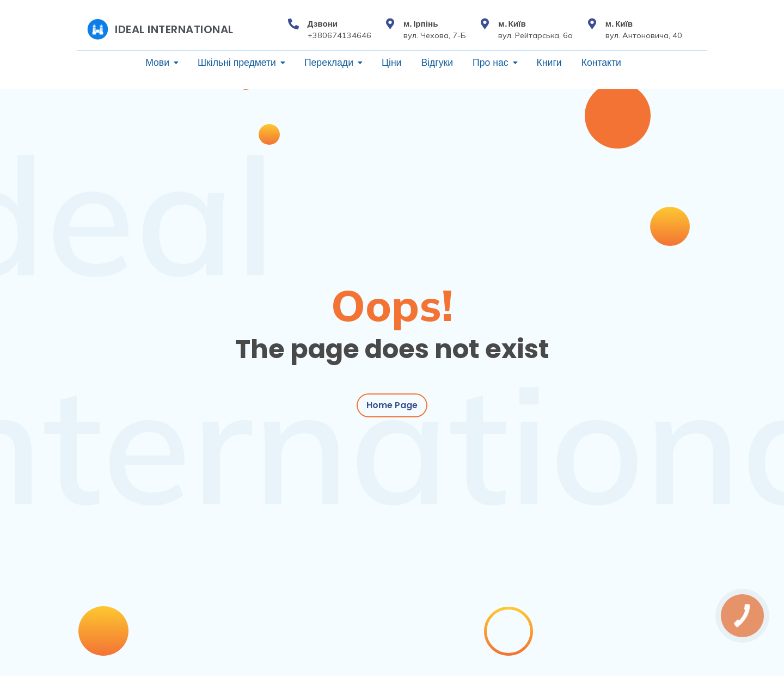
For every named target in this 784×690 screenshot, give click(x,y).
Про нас (491, 63)
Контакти (601, 63)
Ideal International (174, 29)
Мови (157, 63)
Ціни (391, 63)
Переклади (329, 63)
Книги (549, 63)
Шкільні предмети (237, 63)
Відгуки (437, 63)
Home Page (392, 407)
